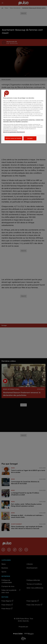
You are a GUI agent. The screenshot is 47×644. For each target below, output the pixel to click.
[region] (23, 117)
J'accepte (30, 138)
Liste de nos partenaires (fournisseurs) (14, 132)
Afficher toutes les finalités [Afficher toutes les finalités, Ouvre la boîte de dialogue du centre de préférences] (13, 138)
